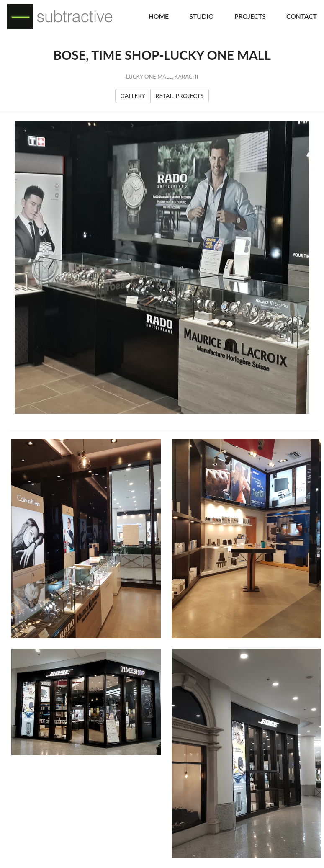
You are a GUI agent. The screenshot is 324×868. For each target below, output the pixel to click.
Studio (201, 16)
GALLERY (133, 96)
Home (159, 16)
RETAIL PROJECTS (180, 96)
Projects (250, 16)
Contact (302, 16)
